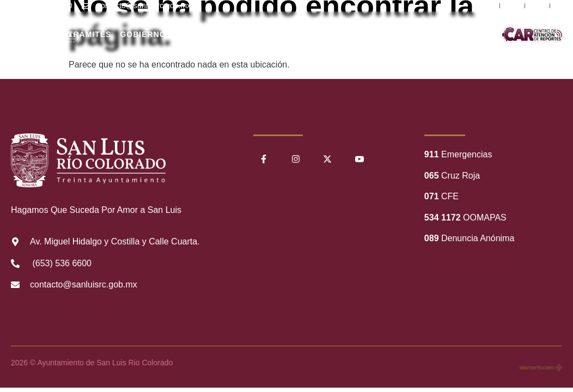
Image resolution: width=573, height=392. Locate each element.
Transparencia (330, 34)
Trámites (90, 34)
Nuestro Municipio (263, 34)
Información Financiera (406, 34)
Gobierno (143, 34)
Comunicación (479, 34)
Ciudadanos (203, 34)
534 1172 (443, 218)
